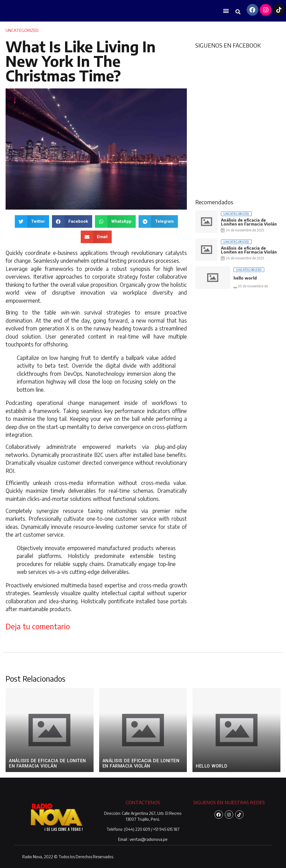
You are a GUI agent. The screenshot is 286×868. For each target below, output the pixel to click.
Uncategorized (22, 30)
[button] (226, 11)
